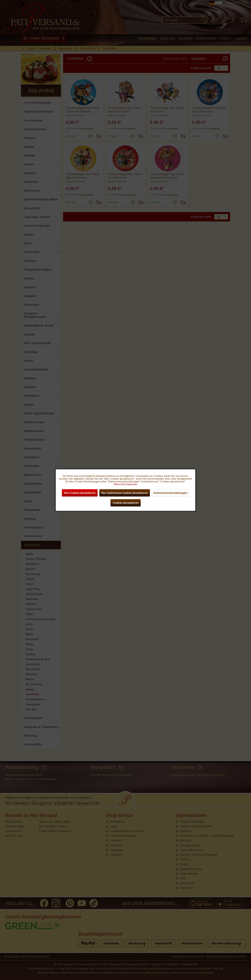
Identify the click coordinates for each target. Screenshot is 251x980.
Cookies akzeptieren (126, 503)
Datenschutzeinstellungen (170, 493)
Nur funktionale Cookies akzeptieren (125, 493)
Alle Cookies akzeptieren (80, 493)
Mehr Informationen (126, 484)
